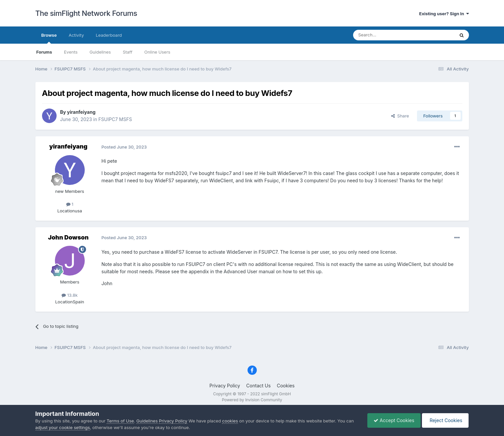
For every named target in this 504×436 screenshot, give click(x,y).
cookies (230, 421)
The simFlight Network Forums (86, 13)
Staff (128, 52)
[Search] (388, 35)
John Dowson (68, 237)
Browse (49, 38)
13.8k (69, 295)
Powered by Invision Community (252, 400)
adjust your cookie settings (63, 427)
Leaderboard (109, 35)
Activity (76, 35)
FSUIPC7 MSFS (115, 119)
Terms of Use (120, 421)
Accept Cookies (392, 420)
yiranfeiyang (81, 112)
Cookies (286, 386)
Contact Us (258, 386)
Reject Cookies (445, 420)
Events (71, 52)
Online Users (157, 52)
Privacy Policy (225, 386)
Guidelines (100, 52)
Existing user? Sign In (444, 14)
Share (400, 116)
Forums (44, 52)
